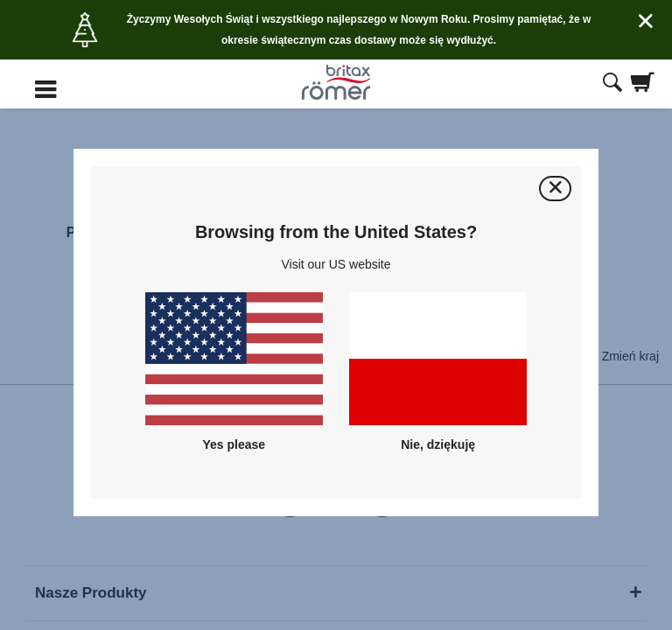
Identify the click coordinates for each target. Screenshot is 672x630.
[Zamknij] (555, 189)
